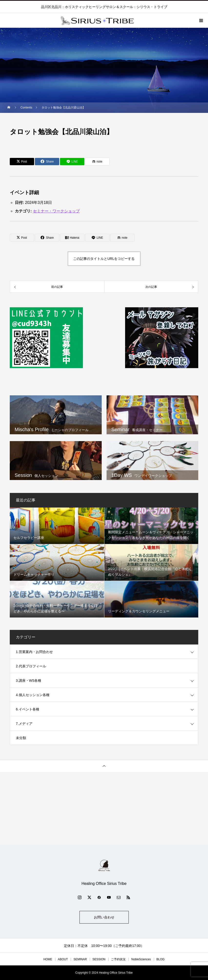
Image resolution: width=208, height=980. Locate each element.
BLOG (161, 959)
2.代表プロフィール (31, 666)
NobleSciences (141, 959)
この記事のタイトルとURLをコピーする (104, 259)
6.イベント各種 (28, 709)
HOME (48, 959)
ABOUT (63, 959)
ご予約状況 (118, 959)
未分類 (21, 738)
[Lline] (72, 162)
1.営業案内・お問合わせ (34, 652)
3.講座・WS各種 (29, 681)
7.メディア (24, 724)
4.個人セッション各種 (33, 695)
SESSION (99, 959)
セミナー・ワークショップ (56, 211)
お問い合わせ (104, 917)
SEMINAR (80, 959)
